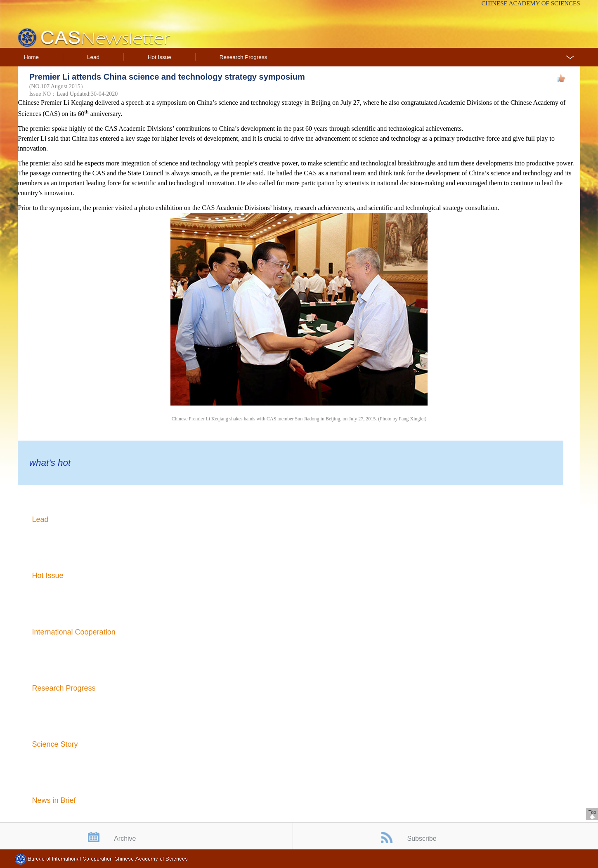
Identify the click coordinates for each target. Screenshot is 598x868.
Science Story (55, 744)
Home (31, 57)
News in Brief (54, 800)
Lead (93, 57)
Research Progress (243, 57)
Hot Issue (160, 57)
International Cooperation (74, 632)
